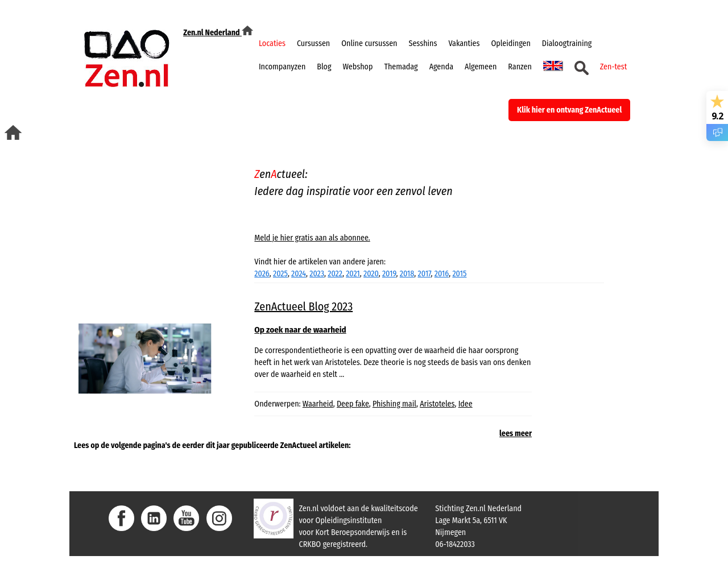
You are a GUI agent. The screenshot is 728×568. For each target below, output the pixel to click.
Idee (466, 404)
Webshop (358, 67)
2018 (407, 274)
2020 (371, 274)
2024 (299, 274)
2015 (459, 274)
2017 (425, 274)
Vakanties (464, 43)
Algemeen (481, 67)
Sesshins (423, 43)
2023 (317, 274)
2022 (335, 274)
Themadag (401, 67)
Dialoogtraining (567, 43)
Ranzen (520, 67)
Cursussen (313, 43)
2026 (262, 274)
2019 (389, 274)
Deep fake (353, 404)
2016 (442, 274)
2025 (280, 274)
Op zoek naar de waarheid (300, 330)
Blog (324, 67)
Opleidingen (510, 43)
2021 (353, 274)
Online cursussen (369, 43)
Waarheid (318, 404)
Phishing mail (394, 404)
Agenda (441, 67)
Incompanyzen (282, 67)
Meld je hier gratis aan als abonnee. (312, 238)
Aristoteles (437, 404)
